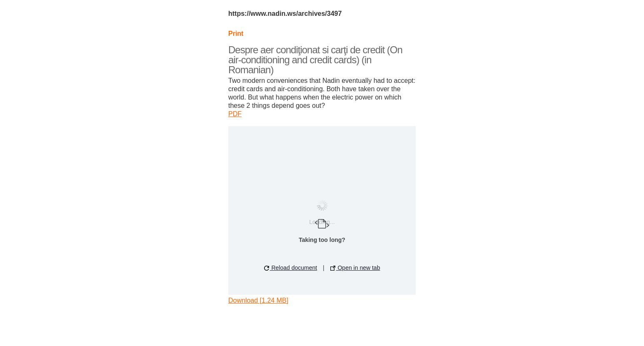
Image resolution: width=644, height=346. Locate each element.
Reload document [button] (291, 268)
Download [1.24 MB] (258, 300)
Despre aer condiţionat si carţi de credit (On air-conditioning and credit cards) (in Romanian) (315, 60)
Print (236, 34)
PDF (235, 114)
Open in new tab (355, 268)
